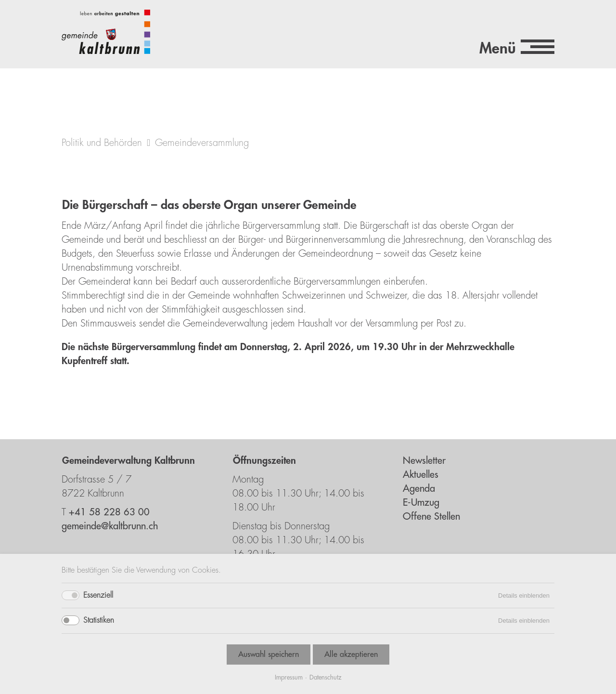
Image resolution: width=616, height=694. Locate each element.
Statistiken (99, 620)
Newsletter (424, 461)
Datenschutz (325, 677)
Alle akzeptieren (351, 655)
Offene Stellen (431, 517)
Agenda (419, 489)
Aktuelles (421, 475)
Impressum (289, 677)
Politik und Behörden (102, 143)
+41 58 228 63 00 (109, 512)
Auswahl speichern (269, 655)
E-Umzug (421, 503)
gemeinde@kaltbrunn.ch (110, 526)
